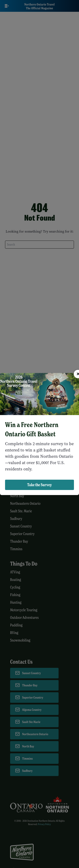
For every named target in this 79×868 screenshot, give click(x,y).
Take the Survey (39, 485)
